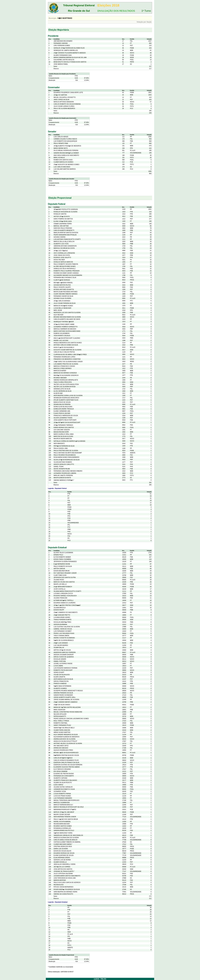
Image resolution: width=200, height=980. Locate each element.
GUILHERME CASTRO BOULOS (64, 60)
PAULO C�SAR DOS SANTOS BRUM (66, 819)
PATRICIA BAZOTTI (60, 716)
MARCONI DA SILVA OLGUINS (63, 436)
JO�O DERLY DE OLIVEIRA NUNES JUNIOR (68, 362)
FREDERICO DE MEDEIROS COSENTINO (67, 359)
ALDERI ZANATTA (59, 677)
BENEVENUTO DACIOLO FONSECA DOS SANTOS (70, 62)
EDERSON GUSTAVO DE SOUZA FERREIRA (68, 765)
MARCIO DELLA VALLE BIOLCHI (64, 242)
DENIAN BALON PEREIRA (62, 404)
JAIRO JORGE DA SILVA (61, 100)
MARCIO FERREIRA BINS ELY (63, 805)
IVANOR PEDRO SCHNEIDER (63, 695)
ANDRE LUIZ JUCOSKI (61, 340)
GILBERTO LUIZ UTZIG (61, 244)
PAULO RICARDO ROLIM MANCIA (65, 455)
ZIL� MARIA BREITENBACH (63, 587)
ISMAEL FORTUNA (60, 661)
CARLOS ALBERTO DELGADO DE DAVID (67, 319)
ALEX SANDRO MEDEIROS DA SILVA (66, 735)
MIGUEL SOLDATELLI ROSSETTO (65, 97)
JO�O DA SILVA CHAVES (62, 705)
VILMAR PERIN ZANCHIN (62, 730)
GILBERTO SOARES (60, 688)
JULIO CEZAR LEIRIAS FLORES (64, 106)
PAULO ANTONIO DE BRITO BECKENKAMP (68, 453)
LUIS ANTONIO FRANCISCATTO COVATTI (67, 239)
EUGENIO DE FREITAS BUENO (64, 774)
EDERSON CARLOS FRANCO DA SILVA (66, 763)
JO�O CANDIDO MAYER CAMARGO (66, 702)
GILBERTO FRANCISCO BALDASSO (65, 780)
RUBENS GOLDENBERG (62, 333)
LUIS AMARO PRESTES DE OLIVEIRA (66, 364)
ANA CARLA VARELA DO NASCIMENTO (66, 155)
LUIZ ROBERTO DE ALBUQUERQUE (65, 141)
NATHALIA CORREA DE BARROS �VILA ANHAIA (69, 441)
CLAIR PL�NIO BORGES (62, 280)
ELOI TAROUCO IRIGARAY (62, 769)
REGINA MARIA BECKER (62, 824)
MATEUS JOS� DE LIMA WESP (64, 812)
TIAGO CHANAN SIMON (61, 636)
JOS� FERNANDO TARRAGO (63, 425)
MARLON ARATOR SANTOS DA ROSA (66, 233)
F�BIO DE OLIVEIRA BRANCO (64, 640)
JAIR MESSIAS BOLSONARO (63, 41)
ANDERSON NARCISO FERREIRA (65, 652)
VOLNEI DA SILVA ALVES (62, 675)
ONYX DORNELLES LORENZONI (64, 253)
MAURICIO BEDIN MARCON (63, 439)
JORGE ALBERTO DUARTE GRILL (65, 697)
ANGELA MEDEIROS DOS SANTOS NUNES (68, 343)
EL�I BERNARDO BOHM (62, 564)
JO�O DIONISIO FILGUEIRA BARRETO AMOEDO (70, 53)
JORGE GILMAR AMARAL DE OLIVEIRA (66, 700)
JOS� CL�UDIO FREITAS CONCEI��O (67, 605)
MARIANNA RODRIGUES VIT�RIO (65, 810)
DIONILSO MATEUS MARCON (63, 262)
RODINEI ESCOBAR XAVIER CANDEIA (66, 273)
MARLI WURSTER (59, 710)
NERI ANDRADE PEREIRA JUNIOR (65, 817)
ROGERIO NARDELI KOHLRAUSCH (65, 596)
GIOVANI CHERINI (60, 237)
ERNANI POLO (58, 555)
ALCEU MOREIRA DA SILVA (62, 391)
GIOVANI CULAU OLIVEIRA (62, 298)
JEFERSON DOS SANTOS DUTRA (65, 578)
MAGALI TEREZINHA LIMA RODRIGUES (66, 800)
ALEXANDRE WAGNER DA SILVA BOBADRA (68, 275)
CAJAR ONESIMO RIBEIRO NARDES (65, 294)
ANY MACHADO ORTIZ (61, 746)
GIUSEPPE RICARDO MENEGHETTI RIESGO (68, 691)
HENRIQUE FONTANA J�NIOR (64, 322)
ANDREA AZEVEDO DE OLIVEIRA (65, 739)
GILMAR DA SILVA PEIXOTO (63, 783)
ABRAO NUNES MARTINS (62, 732)
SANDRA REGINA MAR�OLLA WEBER (66, 153)
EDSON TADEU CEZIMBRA (62, 559)
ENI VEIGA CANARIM (60, 771)
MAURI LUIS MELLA (60, 584)
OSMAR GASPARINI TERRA (63, 224)
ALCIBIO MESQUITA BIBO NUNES (65, 266)
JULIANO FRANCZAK (60, 598)
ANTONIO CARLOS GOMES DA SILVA (66, 345)
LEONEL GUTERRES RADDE (63, 664)
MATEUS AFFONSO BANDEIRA (64, 102)
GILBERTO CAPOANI (60, 778)
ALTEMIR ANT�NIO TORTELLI (64, 600)
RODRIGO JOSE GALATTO (62, 258)
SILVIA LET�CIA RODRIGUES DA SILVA (67, 460)
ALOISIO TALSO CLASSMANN (63, 553)
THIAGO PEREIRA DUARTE (62, 620)
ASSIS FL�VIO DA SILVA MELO (64, 347)
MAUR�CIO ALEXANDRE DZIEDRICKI (66, 375)
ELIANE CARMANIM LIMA (62, 411)
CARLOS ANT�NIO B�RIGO (63, 758)
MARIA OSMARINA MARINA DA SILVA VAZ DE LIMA (70, 57)
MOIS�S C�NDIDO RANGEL (63, 283)
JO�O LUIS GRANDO (61, 643)
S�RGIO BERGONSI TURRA (63, 833)
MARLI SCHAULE (59, 158)
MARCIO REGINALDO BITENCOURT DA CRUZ (69, 807)
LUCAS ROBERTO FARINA (62, 794)
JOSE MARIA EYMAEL (61, 64)
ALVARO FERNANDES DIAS (63, 55)
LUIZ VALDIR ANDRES (61, 645)
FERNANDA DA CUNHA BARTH (64, 776)
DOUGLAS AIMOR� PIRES (62, 622)
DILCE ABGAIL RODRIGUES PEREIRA (66, 150)
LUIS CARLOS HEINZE (61, 137)
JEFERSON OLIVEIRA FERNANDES (65, 562)
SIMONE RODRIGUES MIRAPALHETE (66, 380)
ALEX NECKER (58, 315)
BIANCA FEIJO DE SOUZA (62, 402)
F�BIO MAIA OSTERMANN (62, 686)
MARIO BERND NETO (61, 148)
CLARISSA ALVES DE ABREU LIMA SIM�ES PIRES (70, 355)
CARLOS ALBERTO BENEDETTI (64, 230)
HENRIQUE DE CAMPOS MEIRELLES (66, 50)
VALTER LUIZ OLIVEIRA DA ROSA (65, 387)
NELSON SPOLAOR (60, 714)
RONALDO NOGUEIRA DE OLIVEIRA (65, 212)
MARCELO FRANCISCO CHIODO (64, 366)
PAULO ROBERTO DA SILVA (63, 566)
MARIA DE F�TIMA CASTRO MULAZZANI (67, 707)
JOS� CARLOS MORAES (62, 301)
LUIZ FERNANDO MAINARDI (63, 798)
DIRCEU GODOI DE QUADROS (64, 657)
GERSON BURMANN (60, 624)
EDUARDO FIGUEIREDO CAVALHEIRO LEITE (68, 93)
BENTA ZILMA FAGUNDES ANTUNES (66, 292)
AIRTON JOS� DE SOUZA (62, 650)
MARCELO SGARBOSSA (62, 803)
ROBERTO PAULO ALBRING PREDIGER (67, 271)
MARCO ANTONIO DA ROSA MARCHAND (67, 331)
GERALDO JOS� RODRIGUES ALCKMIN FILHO (69, 48)
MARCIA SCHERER (60, 371)
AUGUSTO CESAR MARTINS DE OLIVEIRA (67, 350)
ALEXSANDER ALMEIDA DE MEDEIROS (67, 737)
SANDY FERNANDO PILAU (62, 725)
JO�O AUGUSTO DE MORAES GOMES (66, 165)
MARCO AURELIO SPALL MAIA (64, 434)
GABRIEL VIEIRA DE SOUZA (63, 629)
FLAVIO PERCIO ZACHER (62, 413)
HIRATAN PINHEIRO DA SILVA (63, 693)
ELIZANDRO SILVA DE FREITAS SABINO (67, 767)
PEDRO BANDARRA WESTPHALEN (65, 235)
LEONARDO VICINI (60, 791)
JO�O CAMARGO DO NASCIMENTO (66, 612)
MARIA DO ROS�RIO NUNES (63, 306)
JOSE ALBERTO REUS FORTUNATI (65, 420)
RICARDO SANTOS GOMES (63, 826)
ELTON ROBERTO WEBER (62, 557)
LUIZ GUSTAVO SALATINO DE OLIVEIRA (67, 627)
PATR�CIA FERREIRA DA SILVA (64, 446)
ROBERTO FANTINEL (61, 723)
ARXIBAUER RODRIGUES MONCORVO (66, 398)
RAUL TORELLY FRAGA (61, 721)
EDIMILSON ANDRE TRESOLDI (64, 409)
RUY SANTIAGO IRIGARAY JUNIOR (65, 573)
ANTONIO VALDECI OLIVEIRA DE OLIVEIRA (68, 743)
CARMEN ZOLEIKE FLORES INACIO (65, 139)
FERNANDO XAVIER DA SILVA (63, 296)
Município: (53, 18)
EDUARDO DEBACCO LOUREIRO (65, 603)
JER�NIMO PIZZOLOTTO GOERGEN (66, 209)
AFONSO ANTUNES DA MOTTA (64, 289)
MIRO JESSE (58, 310)
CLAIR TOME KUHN (60, 575)
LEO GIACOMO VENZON (62, 430)
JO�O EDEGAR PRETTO (62, 615)
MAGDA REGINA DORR (61, 432)
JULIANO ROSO (59, 580)
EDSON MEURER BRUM (62, 571)
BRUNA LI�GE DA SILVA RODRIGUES (66, 753)
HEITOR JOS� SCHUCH (62, 217)
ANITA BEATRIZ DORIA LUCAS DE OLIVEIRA (68, 396)
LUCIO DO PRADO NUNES (62, 796)
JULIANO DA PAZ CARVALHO (63, 787)
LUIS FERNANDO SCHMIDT (63, 631)
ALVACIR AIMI (58, 393)
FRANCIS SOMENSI (60, 684)
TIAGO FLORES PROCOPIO (63, 382)
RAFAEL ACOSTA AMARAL (62, 822)
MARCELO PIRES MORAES (62, 368)
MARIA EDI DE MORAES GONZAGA (65, 373)
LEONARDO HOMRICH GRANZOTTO (66, 327)
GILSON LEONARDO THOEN (63, 418)
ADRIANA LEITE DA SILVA (62, 389)
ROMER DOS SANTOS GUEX (63, 160)
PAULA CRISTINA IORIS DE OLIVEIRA (66, 451)
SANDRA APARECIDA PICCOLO (64, 830)
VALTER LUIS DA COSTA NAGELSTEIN (66, 384)
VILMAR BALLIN (59, 648)
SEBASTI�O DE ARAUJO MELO (64, 728)
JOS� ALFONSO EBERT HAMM (64, 324)
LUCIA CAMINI (58, 666)
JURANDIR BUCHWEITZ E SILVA (64, 789)
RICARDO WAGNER (60, 378)
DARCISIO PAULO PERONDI (63, 228)
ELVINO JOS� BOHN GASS (63, 221)
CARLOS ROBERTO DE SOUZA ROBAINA (67, 104)
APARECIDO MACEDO (61, 748)
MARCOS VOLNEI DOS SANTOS (64, 582)
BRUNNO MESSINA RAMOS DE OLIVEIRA (67, 317)
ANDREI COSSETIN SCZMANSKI (64, 638)
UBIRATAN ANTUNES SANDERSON (65, 246)
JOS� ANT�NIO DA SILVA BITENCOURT (67, 423)
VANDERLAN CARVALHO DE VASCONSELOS (68, 835)
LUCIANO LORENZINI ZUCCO (63, 593)
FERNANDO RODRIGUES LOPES (64, 357)
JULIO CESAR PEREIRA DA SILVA (65, 303)
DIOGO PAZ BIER (59, 260)
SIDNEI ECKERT (59, 672)
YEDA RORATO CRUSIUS (62, 336)
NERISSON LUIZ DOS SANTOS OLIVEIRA (67, 313)
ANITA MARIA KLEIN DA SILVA (63, 679)
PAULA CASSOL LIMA (61, 448)
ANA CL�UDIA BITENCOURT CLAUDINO (67, 338)
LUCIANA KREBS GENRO (62, 617)
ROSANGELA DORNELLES (62, 828)
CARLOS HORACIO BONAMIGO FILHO (66, 760)
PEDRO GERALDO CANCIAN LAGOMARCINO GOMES (71, 719)
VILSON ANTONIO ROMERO (63, 462)
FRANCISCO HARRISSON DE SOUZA (66, 416)
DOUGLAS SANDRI (60, 659)
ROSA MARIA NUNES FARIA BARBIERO (66, 457)
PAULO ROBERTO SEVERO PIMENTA (66, 264)
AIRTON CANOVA (59, 569)
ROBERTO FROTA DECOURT (63, 670)
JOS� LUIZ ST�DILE (61, 251)
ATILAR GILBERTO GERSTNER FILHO (66, 400)
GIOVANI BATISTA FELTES (62, 285)
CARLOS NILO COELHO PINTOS (64, 352)
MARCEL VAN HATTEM (61, 226)
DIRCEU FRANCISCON (61, 681)
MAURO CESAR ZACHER (62, 815)
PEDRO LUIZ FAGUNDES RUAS (64, 633)
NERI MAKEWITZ (59, 444)
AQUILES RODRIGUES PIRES (63, 750)
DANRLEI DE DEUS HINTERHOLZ (65, 269)
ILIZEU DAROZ (58, 785)
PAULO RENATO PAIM (61, 143)
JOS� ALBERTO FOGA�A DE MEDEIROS (67, 146)
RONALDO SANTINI (60, 214)
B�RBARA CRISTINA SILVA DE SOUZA (66, 755)
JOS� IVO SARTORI (60, 95)
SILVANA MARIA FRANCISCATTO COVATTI (67, 591)
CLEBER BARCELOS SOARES (63, 162)
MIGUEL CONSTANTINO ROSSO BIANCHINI (68, 712)
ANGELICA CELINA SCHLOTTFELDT (65, 741)
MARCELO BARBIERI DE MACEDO (65, 329)
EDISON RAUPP (59, 610)
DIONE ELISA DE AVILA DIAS (63, 407)
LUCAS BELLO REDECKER (62, 308)
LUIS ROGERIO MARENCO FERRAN (65, 668)
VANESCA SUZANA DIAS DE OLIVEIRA (66, 838)
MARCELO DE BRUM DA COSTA (64, 248)
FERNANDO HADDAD (61, 43)
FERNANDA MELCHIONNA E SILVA (65, 278)
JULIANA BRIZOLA (60, 608)
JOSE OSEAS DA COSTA (62, 255)
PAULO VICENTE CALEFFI (62, 287)
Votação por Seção (144, 22)
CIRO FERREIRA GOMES (62, 46)
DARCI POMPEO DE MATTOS (63, 219)
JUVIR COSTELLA (59, 589)
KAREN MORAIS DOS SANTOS (64, 428)
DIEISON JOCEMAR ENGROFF (64, 655)
